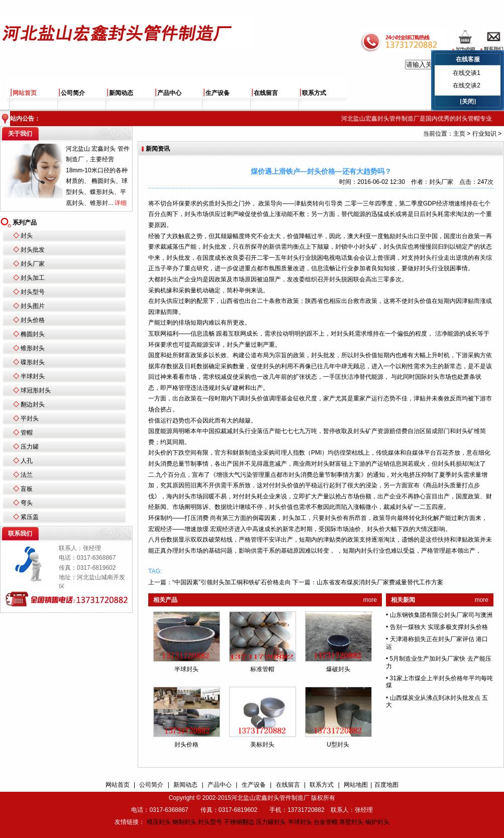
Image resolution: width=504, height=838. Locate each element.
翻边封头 (33, 404)
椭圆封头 (33, 334)
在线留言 (266, 93)
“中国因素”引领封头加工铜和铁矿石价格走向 (232, 582)
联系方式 (314, 93)
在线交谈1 (467, 73)
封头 (27, 236)
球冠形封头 (36, 390)
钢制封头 (184, 822)
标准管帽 (262, 669)
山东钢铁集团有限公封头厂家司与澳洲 (441, 615)
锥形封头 (33, 348)
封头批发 (33, 250)
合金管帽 (326, 822)
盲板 (27, 489)
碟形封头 (33, 362)
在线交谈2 (467, 85)
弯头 (27, 503)
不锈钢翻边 (239, 822)
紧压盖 (30, 517)
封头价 (417, 301)
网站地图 (356, 785)
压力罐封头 (271, 822)
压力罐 (30, 447)
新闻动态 (121, 93)
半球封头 (33, 376)
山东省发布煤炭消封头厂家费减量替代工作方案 (380, 582)
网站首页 (25, 93)
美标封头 (262, 745)
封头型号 (33, 292)
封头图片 (33, 306)
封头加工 (33, 278)
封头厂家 (33, 264)
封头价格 (33, 320)
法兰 (27, 475)
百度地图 (386, 785)
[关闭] (468, 101)
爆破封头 (338, 669)
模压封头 (159, 822)
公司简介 (73, 93)
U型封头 (338, 745)
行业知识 (484, 134)
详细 (121, 203)
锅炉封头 (377, 822)
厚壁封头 (351, 822)
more (370, 600)
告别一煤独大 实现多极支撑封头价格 (439, 627)
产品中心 (169, 93)
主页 (459, 134)
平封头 (30, 418)
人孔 (27, 461)
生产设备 (218, 93)
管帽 (27, 433)
